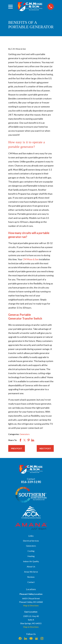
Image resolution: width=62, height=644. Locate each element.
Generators (25, 434)
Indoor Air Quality (31, 561)
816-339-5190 (31, 482)
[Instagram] (42, 638)
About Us (31, 566)
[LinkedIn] (26, 638)
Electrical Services (31, 541)
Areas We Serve (31, 572)
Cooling (31, 551)
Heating (31, 556)
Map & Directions (31, 605)
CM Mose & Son (31, 259)
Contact (31, 582)
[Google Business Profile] (36, 638)
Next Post (45, 448)
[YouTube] (31, 638)
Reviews (31, 577)
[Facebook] (20, 638)
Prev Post (17, 448)
